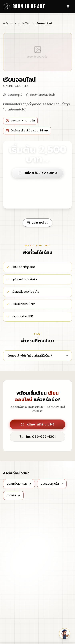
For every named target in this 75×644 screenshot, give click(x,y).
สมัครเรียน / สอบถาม (38, 173)
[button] (65, 634)
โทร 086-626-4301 (37, 437)
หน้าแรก (8, 24)
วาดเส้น (13, 495)
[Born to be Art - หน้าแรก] (24, 6)
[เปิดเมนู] (68, 6)
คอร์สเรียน (24, 24)
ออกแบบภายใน (52, 484)
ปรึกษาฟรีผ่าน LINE (37, 424)
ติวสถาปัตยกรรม (19, 484)
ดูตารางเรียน (37, 223)
